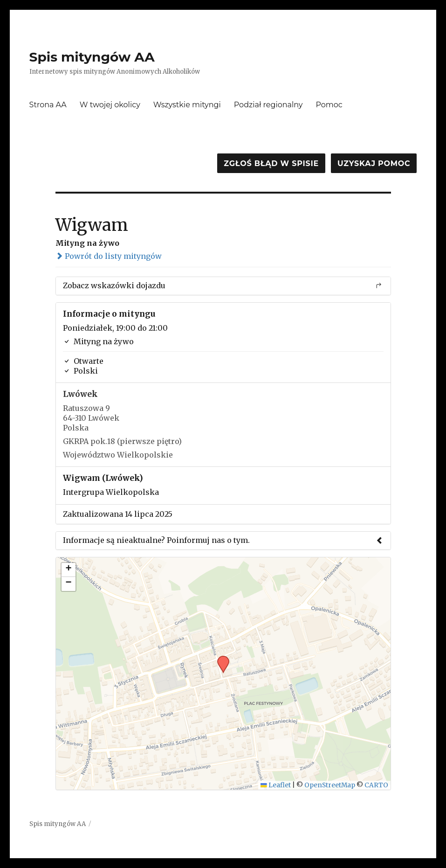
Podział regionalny (268, 105)
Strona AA (48, 105)
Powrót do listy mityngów (109, 256)
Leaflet (276, 785)
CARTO (376, 785)
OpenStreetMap (330, 785)
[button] (220, 659)
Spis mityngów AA (92, 57)
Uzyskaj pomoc (374, 163)
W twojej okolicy (110, 105)
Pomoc (329, 105)
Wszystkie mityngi (187, 105)
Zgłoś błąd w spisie (271, 163)
